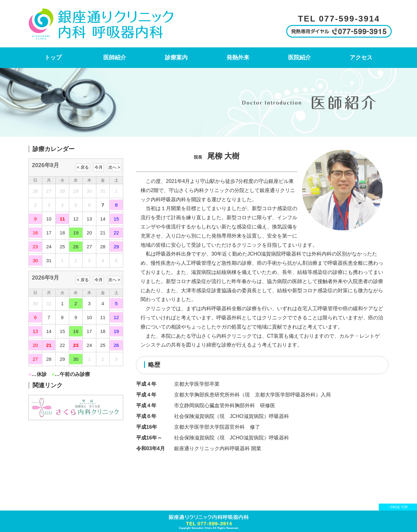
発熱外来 (238, 57)
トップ (53, 57)
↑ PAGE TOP (398, 507)
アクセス (361, 57)
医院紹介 (299, 57)
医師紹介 (115, 57)
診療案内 (176, 57)
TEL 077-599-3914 (339, 19)
